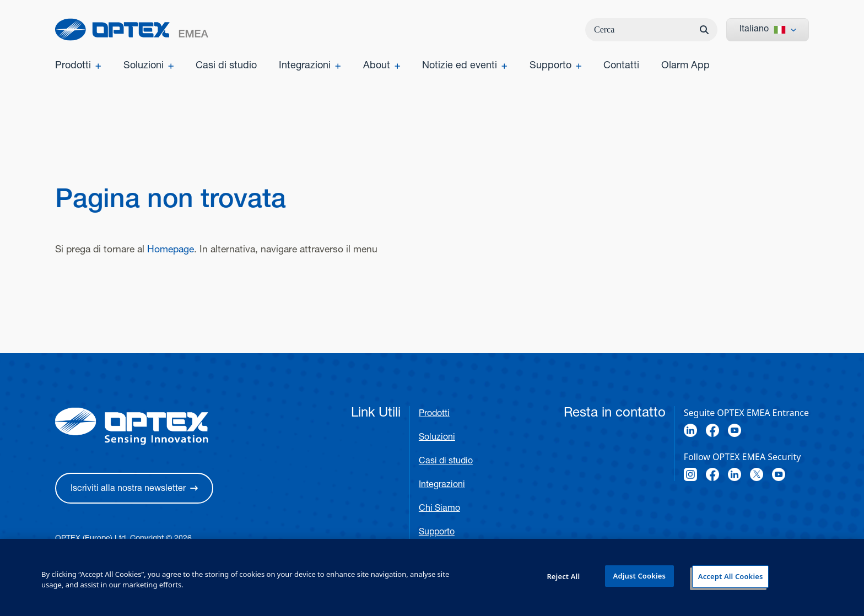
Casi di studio (446, 462)
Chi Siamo (439, 509)
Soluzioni (437, 438)
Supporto (437, 533)
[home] (132, 29)
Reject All (563, 576)
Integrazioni (442, 485)
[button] (134, 488)
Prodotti (434, 414)
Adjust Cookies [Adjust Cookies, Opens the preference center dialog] (639, 576)
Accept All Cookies (731, 576)
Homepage (171, 250)
